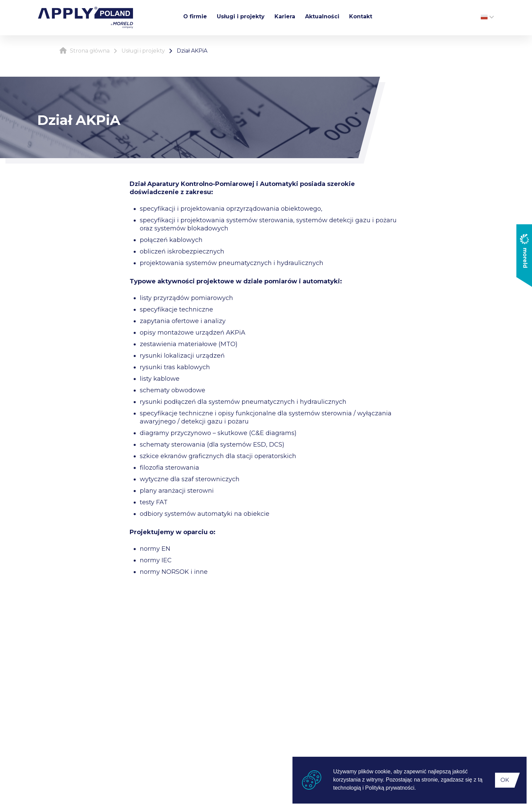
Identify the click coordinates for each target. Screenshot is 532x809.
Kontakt (361, 16)
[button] (418, 789)
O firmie (195, 16)
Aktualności (322, 16)
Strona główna (84, 51)
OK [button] (505, 780)
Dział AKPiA (192, 51)
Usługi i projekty (241, 16)
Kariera (285, 16)
